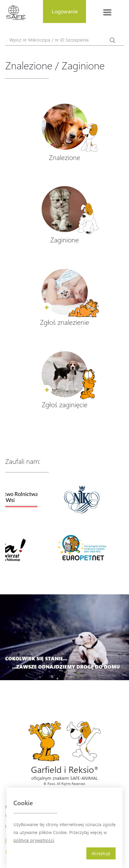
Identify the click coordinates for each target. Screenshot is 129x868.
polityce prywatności (34, 840)
